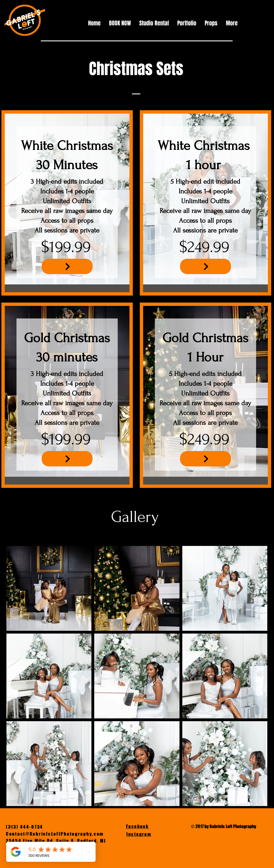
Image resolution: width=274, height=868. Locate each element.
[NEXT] (67, 266)
